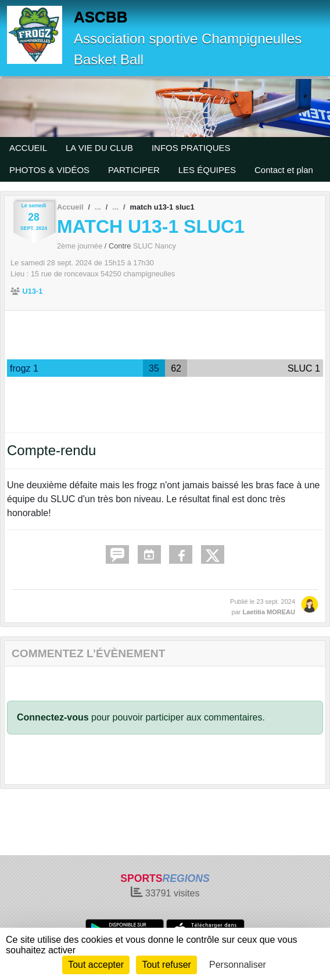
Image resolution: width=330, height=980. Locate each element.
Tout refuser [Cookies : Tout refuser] (166, 965)
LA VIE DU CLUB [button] (99, 148)
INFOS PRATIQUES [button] (191, 148)
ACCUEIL (28, 148)
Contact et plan (284, 170)
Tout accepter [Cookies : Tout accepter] (96, 965)
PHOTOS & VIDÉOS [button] (49, 170)
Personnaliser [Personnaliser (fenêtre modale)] (238, 965)
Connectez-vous (53, 717)
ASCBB (101, 17)
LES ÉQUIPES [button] (207, 170)
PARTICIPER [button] (134, 170)
